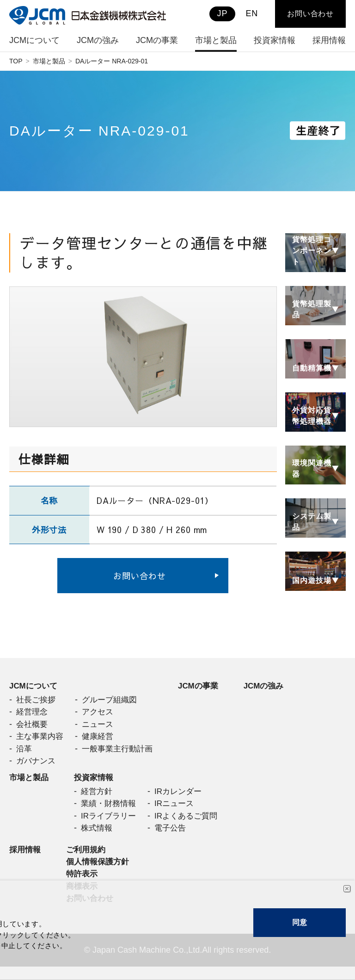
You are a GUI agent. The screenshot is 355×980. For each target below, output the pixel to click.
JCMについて (35, 686)
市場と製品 (49, 61)
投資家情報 (97, 783)
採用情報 (26, 859)
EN (252, 13)
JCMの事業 (206, 686)
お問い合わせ (139, 576)
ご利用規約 (89, 859)
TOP (16, 61)
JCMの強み (274, 686)
